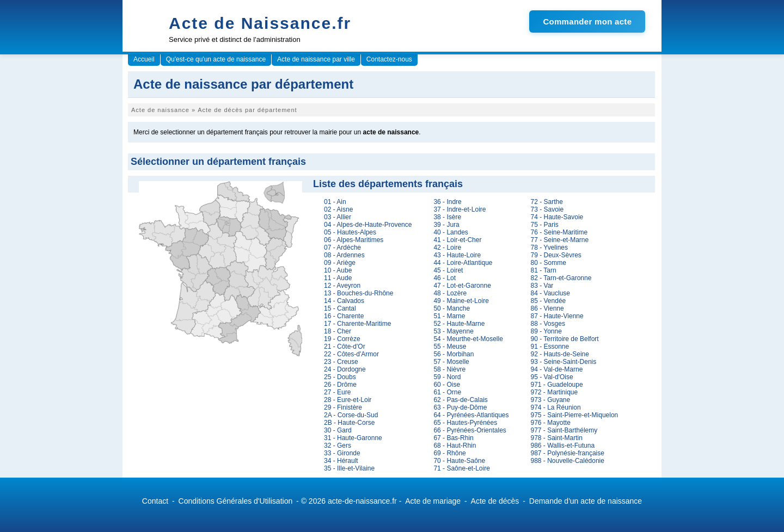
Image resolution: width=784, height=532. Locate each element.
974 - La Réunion (556, 407)
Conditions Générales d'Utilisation (236, 501)
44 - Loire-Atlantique (463, 263)
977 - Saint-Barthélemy (564, 430)
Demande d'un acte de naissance (586, 501)
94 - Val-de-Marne (557, 369)
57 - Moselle (451, 362)
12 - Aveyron (342, 286)
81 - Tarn (544, 270)
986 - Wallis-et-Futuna (563, 446)
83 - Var (542, 286)
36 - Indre (447, 202)
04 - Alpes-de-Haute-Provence (368, 225)
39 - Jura (446, 225)
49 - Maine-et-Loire (461, 301)
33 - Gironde (342, 453)
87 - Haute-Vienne (557, 316)
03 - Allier (338, 217)
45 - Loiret (448, 270)
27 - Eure (337, 392)
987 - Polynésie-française (568, 453)
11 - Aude (338, 278)
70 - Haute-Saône (459, 461)
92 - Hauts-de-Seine (560, 354)
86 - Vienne (547, 308)
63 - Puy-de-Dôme (460, 407)
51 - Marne (449, 316)
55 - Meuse (450, 347)
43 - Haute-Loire (457, 255)
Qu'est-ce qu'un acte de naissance (216, 59)
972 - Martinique (555, 392)
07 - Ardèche (342, 248)
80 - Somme (549, 263)
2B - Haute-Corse (349, 423)
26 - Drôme (340, 385)
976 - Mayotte (551, 423)
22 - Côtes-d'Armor (351, 354)
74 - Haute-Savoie (557, 217)
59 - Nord (447, 377)
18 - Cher (338, 331)
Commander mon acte (587, 21)
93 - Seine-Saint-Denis (564, 362)
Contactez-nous (389, 59)
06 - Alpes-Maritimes (354, 240)
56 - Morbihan (454, 354)
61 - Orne (447, 392)
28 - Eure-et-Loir (348, 400)
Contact (155, 501)
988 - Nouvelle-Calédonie (568, 461)
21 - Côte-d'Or (345, 347)
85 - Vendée (549, 301)
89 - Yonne (546, 331)
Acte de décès (495, 501)
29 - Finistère (343, 407)
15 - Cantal (340, 308)
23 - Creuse (341, 362)
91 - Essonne (550, 347)
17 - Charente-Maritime (357, 324)
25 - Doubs (340, 377)
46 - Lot (445, 278)
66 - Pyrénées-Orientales (470, 430)
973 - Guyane (551, 400)
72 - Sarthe (547, 202)
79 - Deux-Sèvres (556, 255)
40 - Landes (451, 232)
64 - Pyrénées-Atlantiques (471, 415)
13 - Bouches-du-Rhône (359, 293)
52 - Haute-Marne (459, 324)
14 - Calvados (344, 301)
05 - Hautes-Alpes (350, 232)
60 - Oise (447, 385)
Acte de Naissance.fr (260, 23)
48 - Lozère (450, 293)
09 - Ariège (340, 263)
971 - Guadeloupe (557, 385)
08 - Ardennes (344, 255)
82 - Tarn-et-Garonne (561, 278)
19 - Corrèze (342, 339)
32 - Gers (338, 446)
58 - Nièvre (449, 369)
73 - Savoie (547, 209)
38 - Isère (447, 217)
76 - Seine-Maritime (559, 232)
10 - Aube (338, 270)
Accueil (144, 59)
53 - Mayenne (453, 331)
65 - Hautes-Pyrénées (465, 423)
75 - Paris (545, 225)
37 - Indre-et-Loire (460, 209)
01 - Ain (335, 202)
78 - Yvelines (550, 248)
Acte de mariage (433, 501)
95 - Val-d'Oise (552, 377)
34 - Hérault (341, 461)
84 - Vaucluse (551, 293)
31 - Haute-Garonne (353, 438)
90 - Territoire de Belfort (565, 339)
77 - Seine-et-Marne (560, 240)
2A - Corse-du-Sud (351, 415)
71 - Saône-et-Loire (461, 468)
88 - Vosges (548, 324)
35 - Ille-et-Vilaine (349, 468)
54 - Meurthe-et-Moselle (468, 339)
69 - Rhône (449, 453)
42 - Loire (447, 248)
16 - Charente (344, 316)
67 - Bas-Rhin (453, 438)
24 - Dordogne (345, 369)
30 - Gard (338, 430)
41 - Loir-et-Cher (457, 240)
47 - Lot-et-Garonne (462, 286)
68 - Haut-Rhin (455, 446)
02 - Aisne (338, 209)
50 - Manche (452, 308)
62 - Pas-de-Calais (460, 400)
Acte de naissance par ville (316, 59)
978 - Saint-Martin (557, 438)
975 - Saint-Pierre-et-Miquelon (575, 415)
